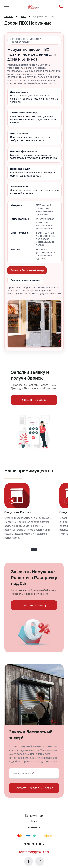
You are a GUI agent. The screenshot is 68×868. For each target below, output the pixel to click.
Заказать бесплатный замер (27, 270)
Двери (23, 17)
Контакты (34, 827)
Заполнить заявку (34, 400)
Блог (34, 821)
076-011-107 (34, 844)
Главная (9, 17)
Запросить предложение (25, 280)
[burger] (7, 7)
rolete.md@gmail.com (34, 852)
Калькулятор (34, 816)
